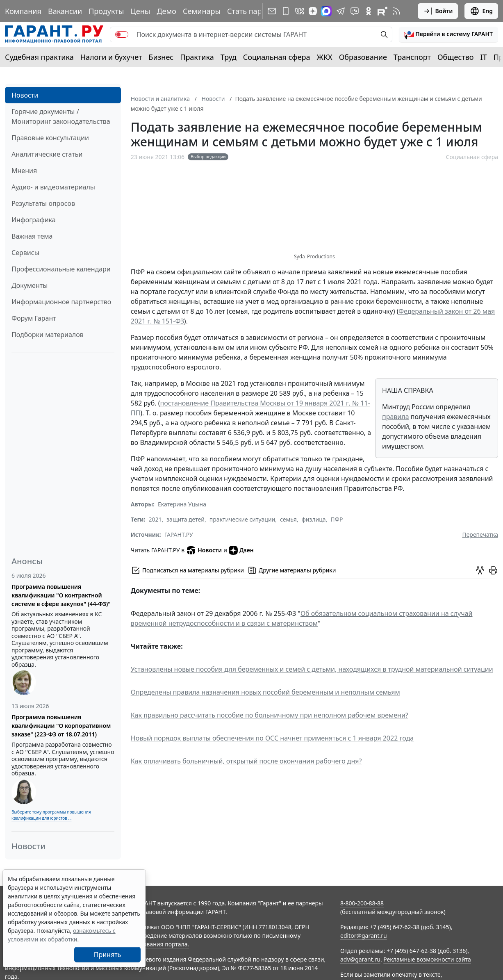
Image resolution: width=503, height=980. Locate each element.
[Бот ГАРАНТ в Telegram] (355, 11)
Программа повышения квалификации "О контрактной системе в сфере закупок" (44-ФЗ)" (61, 595)
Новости (25, 95)
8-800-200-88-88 (362, 903)
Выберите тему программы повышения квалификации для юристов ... (51, 815)
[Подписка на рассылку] (272, 11)
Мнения (24, 171)
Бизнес (161, 57)
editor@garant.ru (364, 936)
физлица (313, 519)
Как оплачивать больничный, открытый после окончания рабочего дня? (246, 761)
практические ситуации (242, 519)
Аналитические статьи (47, 154)
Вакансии (65, 11)
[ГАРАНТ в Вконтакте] (300, 11)
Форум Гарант (34, 318)
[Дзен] (313, 11)
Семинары (202, 11)
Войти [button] (438, 11)
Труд (229, 57)
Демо (166, 11)
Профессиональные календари (61, 269)
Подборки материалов (48, 335)
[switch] (122, 34)
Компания (23, 11)
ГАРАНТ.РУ (179, 534)
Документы (30, 285)
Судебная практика (39, 57)
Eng (481, 11)
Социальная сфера (277, 57)
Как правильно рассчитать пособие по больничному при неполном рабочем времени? (270, 715)
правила (396, 417)
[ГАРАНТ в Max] (326, 11)
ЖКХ (325, 57)
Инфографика (34, 220)
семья (288, 519)
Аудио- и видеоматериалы (53, 187)
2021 (155, 519)
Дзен (241, 550)
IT (484, 57)
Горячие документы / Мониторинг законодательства (61, 116)
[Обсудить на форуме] (480, 570)
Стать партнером (258, 11)
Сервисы (25, 253)
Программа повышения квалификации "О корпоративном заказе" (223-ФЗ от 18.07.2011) (61, 726)
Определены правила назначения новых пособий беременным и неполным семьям (265, 692)
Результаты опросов (43, 203)
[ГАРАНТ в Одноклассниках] (369, 11)
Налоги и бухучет (111, 57)
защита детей (185, 519)
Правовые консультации (50, 138)
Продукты (106, 11)
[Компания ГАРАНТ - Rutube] (382, 11)
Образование (363, 57)
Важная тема (32, 236)
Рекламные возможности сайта (427, 959)
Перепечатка (480, 534)
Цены (140, 11)
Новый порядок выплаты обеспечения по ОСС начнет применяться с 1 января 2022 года (272, 738)
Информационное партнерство (61, 302)
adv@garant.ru (360, 959)
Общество (456, 57)
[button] (448, 34)
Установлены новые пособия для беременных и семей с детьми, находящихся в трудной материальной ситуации (312, 669)
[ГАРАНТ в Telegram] (341, 11)
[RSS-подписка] (396, 11)
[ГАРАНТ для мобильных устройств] (286, 11)
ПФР (337, 519)
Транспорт (412, 57)
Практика (197, 57)
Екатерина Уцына (182, 504)
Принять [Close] (108, 955)
